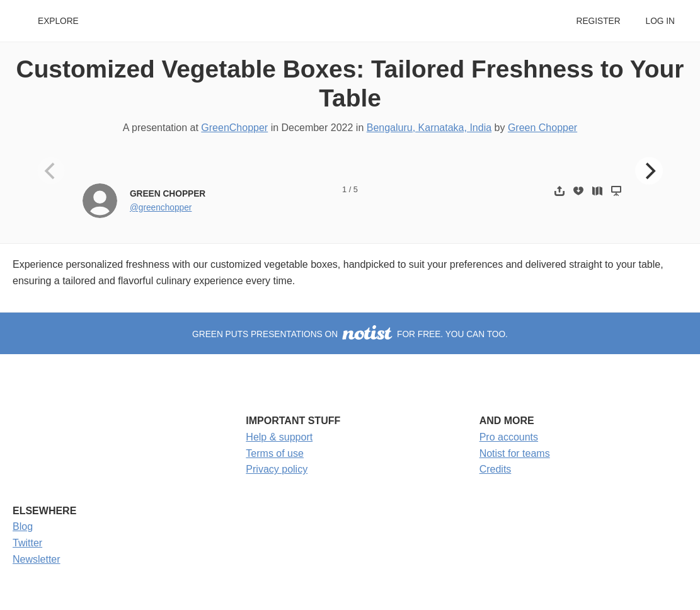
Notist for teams (515, 453)
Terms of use (275, 453)
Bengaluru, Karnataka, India (429, 128)
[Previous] (51, 171)
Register (598, 21)
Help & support (279, 437)
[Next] (649, 171)
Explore (58, 21)
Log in (660, 21)
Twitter (27, 543)
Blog (23, 527)
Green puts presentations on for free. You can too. (350, 334)
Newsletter (37, 559)
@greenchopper (161, 208)
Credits (496, 469)
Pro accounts (509, 437)
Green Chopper (542, 128)
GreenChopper (234, 128)
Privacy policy (277, 469)
